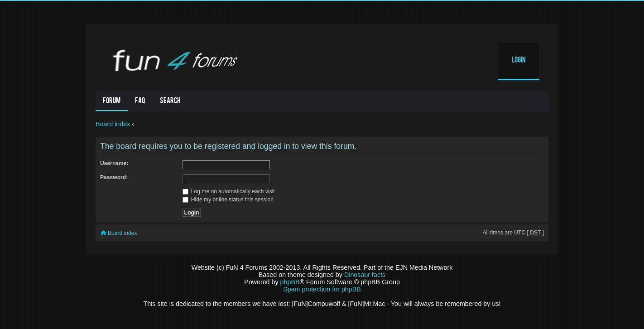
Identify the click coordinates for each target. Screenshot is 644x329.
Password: (114, 177)
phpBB (290, 282)
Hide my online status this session (228, 200)
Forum (112, 101)
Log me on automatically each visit (229, 191)
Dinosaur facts (365, 275)
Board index (113, 124)
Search (170, 101)
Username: (114, 163)
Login (519, 61)
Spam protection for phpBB (322, 289)
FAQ (140, 101)
